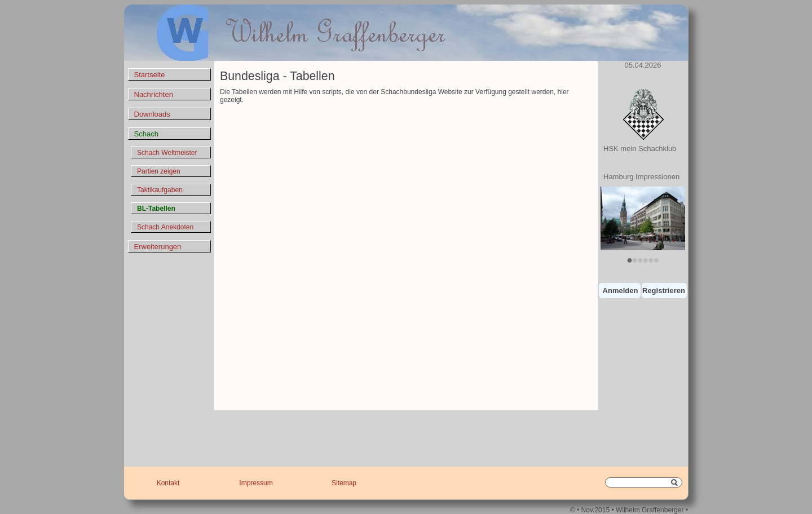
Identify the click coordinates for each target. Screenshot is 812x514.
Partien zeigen (159, 171)
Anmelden (621, 291)
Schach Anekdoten (165, 227)
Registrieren (664, 291)
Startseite (150, 75)
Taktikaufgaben (160, 190)
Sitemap (344, 483)
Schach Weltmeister (167, 153)
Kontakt (168, 483)
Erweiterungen (158, 247)
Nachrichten (154, 94)
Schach (146, 134)
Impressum (256, 483)
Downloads (152, 114)
